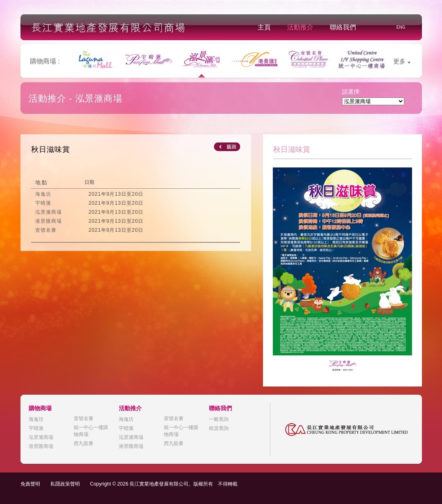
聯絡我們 (343, 27)
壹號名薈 (84, 418)
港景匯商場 (41, 446)
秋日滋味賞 (51, 149)
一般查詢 (219, 419)
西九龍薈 (84, 443)
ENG (401, 27)
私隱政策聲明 (65, 484)
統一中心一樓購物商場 (91, 431)
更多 (402, 61)
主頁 (264, 27)
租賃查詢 (219, 428)
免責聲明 (30, 484)
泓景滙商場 (41, 437)
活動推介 (300, 27)
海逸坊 (36, 419)
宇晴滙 (36, 428)
